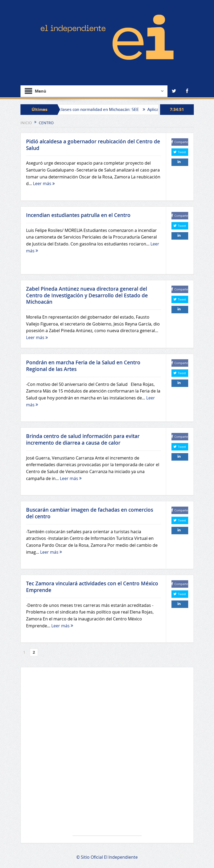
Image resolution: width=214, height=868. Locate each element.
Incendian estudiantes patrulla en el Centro (78, 215)
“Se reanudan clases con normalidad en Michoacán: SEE (93, 109)
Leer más (44, 183)
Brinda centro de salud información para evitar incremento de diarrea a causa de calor (83, 439)
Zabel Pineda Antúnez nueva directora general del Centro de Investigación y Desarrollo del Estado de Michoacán (87, 295)
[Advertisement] (107, 754)
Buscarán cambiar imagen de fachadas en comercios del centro (90, 513)
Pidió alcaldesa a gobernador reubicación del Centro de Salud (93, 145)
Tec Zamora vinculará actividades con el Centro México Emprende (92, 587)
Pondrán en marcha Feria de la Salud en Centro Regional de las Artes (83, 366)
